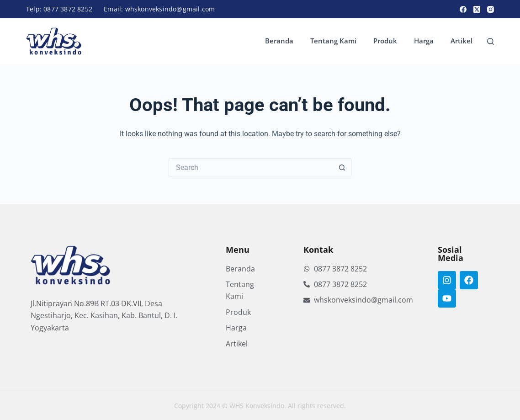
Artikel (462, 41)
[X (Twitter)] (477, 9)
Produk (385, 41)
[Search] (491, 41)
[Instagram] (491, 9)
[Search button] (342, 167)
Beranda (279, 41)
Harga (424, 41)
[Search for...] (251, 167)
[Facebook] (463, 9)
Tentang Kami (333, 41)
